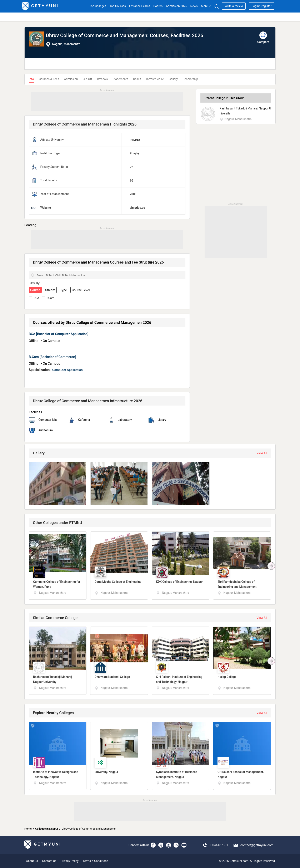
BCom (50, 298)
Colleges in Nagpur (47, 829)
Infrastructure (155, 79)
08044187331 (218, 845)
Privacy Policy (70, 861)
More (206, 6)
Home (28, 829)
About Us (32, 861)
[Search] (217, 6)
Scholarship (190, 79)
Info (31, 79)
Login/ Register (262, 6)
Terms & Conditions (95, 861)
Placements (120, 79)
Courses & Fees (49, 79)
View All (262, 453)
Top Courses (118, 6)
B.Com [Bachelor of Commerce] (52, 357)
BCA (36, 298)
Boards (158, 6)
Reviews (102, 79)
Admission (71, 79)
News (194, 6)
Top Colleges (98, 6)
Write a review (234, 6)
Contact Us (49, 861)
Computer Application (67, 370)
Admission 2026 (176, 6)
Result (137, 79)
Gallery (173, 79)
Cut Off (87, 79)
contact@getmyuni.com (257, 845)
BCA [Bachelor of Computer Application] (59, 334)
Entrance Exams (140, 6)
